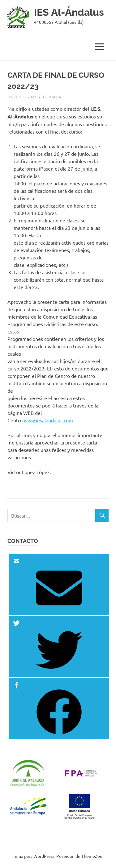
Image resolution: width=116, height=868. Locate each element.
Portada (52, 97)
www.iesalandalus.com (48, 420)
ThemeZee (92, 856)
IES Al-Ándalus (69, 12)
